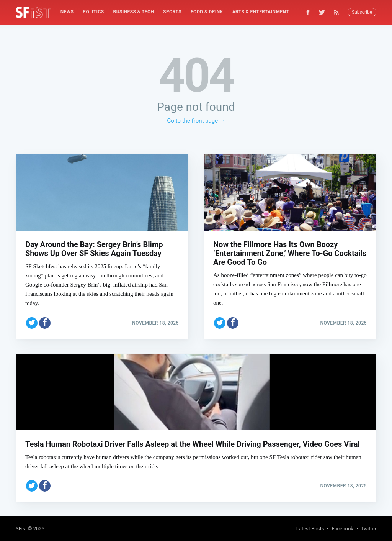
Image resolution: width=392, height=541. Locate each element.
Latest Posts (310, 529)
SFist (21, 529)
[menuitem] (67, 12)
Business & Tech (134, 12)
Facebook (342, 529)
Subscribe (362, 12)
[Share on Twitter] (32, 321)
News (67, 12)
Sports (172, 12)
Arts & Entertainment (261, 12)
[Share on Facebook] (45, 321)
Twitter (369, 529)
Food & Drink (207, 12)
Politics (93, 12)
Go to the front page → (196, 121)
